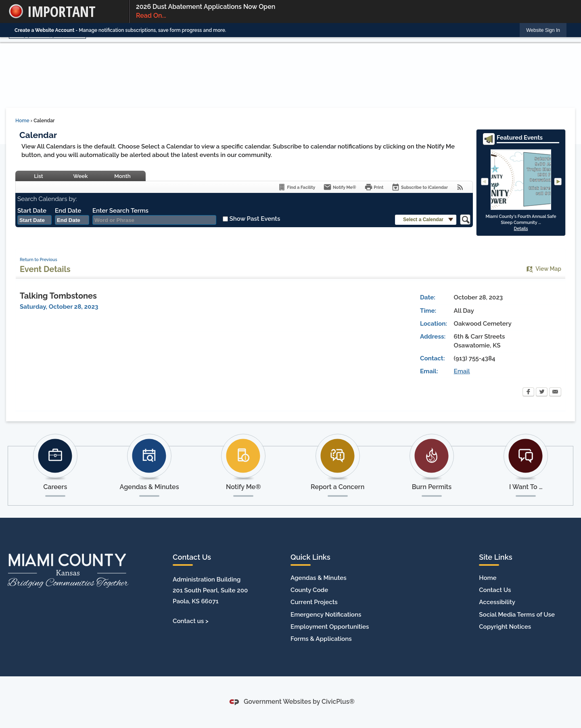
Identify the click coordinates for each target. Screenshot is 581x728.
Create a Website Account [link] (44, 30)
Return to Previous (39, 259)
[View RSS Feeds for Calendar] (460, 187)
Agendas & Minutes (319, 578)
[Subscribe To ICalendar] (420, 187)
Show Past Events (255, 219)
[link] (543, 30)
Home (22, 121)
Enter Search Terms (120, 211)
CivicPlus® (338, 702)
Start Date (32, 211)
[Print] (374, 187)
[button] (426, 220)
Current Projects (314, 602)
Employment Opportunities (330, 627)
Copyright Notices (505, 627)
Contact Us (495, 590)
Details (521, 228)
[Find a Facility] (296, 187)
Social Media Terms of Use (517, 615)
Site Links (495, 557)
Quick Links (310, 557)
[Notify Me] (340, 187)
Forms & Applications (321, 639)
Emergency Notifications (326, 615)
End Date (68, 211)
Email (462, 371)
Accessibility (497, 602)
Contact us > (191, 621)
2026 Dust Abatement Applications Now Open (351, 12)
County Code (309, 590)
